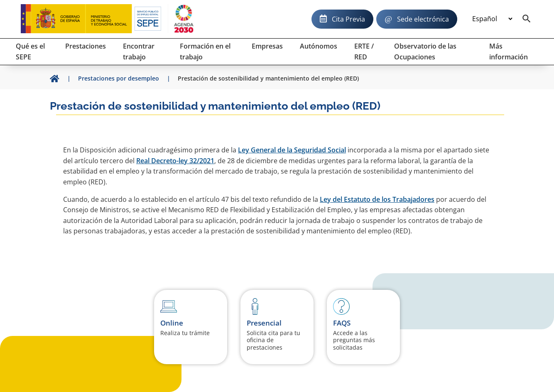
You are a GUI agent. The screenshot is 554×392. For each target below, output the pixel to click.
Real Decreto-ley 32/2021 (175, 161)
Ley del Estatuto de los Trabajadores (377, 199)
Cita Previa (348, 19)
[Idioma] (492, 19)
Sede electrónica (423, 19)
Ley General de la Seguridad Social (292, 150)
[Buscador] (527, 19)
